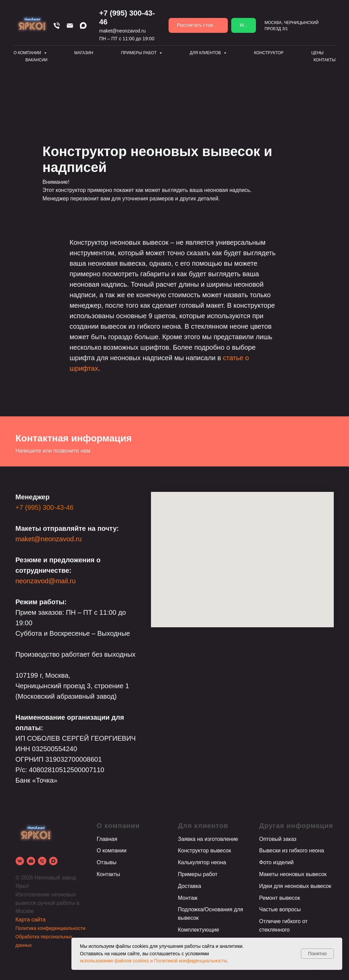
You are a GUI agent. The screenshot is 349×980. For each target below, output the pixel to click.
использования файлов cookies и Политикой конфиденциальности (153, 961)
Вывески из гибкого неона (292, 851)
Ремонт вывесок (280, 898)
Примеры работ (198, 874)
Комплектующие (199, 930)
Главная (107, 839)
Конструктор (269, 53)
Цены (318, 53)
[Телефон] (57, 26)
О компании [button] (28, 53)
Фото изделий (277, 862)
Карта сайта (31, 920)
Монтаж (188, 898)
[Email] (70, 26)
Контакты (324, 60)
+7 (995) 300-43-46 (45, 507)
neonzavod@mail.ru (46, 581)
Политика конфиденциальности (51, 928)
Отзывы (107, 862)
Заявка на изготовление (208, 839)
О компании (112, 851)
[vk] (20, 861)
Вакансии (36, 60)
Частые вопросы (280, 909)
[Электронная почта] (31, 861)
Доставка (190, 886)
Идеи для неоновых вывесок (295, 886)
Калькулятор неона (202, 862)
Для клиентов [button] (206, 53)
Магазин (84, 53)
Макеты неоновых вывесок (293, 874)
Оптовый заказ (278, 839)
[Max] (83, 26)
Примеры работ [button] (139, 53)
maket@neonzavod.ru (122, 31)
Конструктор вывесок (205, 851)
